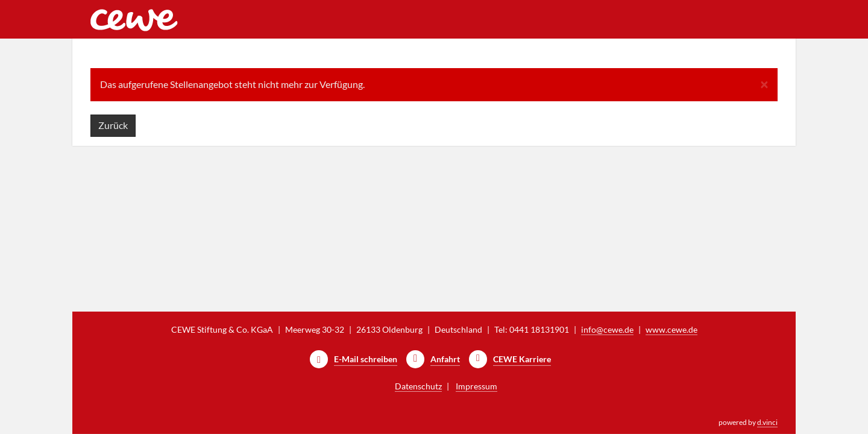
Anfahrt (445, 359)
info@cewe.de (607, 329)
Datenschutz (418, 386)
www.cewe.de (671, 329)
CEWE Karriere (522, 359)
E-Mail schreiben (366, 359)
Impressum (476, 386)
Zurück (113, 125)
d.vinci (767, 422)
